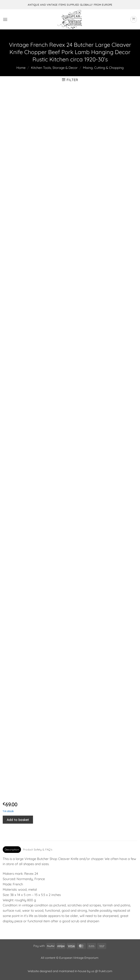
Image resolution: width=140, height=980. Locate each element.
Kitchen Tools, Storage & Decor (54, 68)
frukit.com (105, 971)
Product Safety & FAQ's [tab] (38, 850)
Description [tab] (12, 850)
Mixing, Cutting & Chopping (103, 68)
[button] (5, 19)
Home (21, 68)
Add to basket (18, 820)
